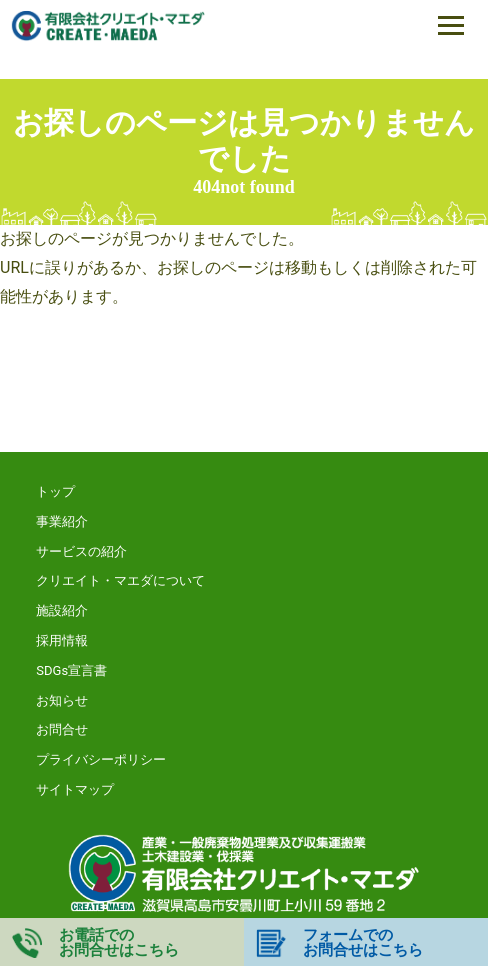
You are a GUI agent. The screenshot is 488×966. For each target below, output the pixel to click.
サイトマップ (75, 789)
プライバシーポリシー (101, 759)
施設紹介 (62, 610)
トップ (55, 491)
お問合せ (62, 729)
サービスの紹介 (81, 551)
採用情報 (62, 640)
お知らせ (62, 700)
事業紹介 (62, 521)
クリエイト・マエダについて (120, 580)
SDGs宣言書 (71, 670)
